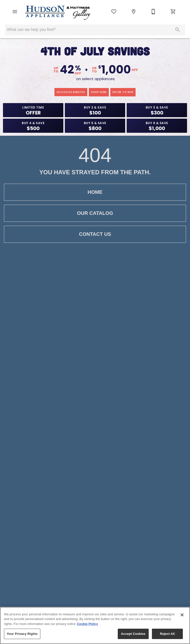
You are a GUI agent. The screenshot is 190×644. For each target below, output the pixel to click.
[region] (95, 625)
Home (95, 192)
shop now (99, 92)
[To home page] (58, 13)
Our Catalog (95, 213)
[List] (114, 12)
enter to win (123, 92)
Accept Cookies (133, 634)
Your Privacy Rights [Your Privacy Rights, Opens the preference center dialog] (22, 634)
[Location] (134, 12)
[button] (15, 12)
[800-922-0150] (153, 12)
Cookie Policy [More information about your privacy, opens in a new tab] (87, 624)
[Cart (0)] (173, 12)
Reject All (167, 634)
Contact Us (95, 234)
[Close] (182, 615)
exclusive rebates (71, 92)
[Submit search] (178, 30)
